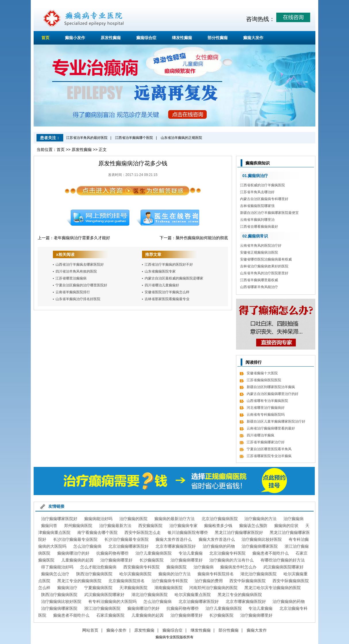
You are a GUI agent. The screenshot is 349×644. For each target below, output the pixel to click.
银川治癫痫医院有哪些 (188, 532)
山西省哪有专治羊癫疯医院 (267, 401)
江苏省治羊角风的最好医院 (87, 138)
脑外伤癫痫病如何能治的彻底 (202, 238)
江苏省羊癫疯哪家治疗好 (266, 442)
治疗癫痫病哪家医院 (260, 546)
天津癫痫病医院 (133, 588)
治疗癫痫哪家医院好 (59, 519)
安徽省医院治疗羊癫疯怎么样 (167, 292)
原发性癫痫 (111, 38)
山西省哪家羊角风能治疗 (259, 287)
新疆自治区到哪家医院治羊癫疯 (271, 387)
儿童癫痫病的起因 (77, 560)
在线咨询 (168, 218)
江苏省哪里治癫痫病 (71, 278)
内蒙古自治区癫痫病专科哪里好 (264, 199)
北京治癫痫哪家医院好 (129, 546)
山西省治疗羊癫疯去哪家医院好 (80, 264)
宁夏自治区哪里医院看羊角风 (269, 449)
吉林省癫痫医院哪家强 (257, 206)
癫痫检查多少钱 (218, 526)
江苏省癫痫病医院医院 (264, 380)
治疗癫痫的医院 (133, 519)
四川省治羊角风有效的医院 (76, 271)
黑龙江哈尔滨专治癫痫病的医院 (273, 588)
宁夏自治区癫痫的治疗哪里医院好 (81, 285)
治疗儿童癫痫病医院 (154, 553)
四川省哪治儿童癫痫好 (162, 285)
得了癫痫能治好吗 (57, 567)
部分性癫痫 (218, 38)
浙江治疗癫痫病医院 (102, 608)
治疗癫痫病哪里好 (116, 560)
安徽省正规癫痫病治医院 (259, 252)
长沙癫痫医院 (152, 560)
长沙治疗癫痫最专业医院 (75, 539)
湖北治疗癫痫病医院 (258, 574)
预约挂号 (98, 218)
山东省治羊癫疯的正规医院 (181, 138)
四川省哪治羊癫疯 (260, 435)
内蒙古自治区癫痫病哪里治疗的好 (273, 394)
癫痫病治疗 (67, 588)
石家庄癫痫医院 (110, 615)
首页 (45, 38)
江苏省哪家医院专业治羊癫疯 (269, 456)
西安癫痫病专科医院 (141, 567)
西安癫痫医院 (150, 526)
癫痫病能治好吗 (98, 519)
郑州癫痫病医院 (78, 526)
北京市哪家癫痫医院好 (176, 546)
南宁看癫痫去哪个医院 (97, 532)
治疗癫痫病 (294, 519)
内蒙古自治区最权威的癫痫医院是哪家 (174, 278)
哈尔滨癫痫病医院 (135, 574)
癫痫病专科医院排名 (216, 574)
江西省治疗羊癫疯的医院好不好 (169, 264)
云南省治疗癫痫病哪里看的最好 (271, 428)
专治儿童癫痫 (191, 553)
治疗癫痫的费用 (209, 581)
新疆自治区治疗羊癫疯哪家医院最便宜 (269, 213)
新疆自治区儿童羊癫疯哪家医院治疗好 (276, 421)
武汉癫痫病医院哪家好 (283, 567)
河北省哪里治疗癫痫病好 (266, 408)
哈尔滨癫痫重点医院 (193, 595)
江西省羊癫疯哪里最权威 (259, 280)
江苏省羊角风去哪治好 (257, 192)
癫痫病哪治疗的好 (73, 553)
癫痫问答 (49, 526)
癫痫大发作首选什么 (174, 539)
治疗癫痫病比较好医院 (262, 539)
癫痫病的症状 (286, 526)
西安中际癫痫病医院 (248, 581)
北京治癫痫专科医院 (227, 553)
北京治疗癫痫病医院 (220, 519)
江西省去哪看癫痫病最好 (259, 227)
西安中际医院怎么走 (143, 532)
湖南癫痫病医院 (168, 588)
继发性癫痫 (182, 38)
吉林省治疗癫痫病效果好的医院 (264, 266)
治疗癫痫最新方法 (115, 526)
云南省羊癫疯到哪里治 (257, 220)
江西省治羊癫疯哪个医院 (134, 138)
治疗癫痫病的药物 (219, 546)
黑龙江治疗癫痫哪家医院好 (239, 532)
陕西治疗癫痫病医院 (94, 574)
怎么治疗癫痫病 (87, 546)
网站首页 (90, 630)
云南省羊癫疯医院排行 (73, 292)
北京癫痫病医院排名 (126, 581)
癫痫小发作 (75, 38)
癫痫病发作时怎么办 (238, 567)
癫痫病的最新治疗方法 (175, 519)
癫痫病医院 (177, 567)
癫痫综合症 (146, 38)
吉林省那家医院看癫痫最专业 (167, 299)
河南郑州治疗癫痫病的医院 (213, 588)
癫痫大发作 (253, 38)
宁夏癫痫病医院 (98, 588)
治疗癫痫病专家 (183, 526)
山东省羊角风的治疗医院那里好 (264, 273)
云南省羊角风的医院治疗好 (261, 246)
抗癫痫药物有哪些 (112, 553)
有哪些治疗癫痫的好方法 (283, 560)
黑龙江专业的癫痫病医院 (79, 581)
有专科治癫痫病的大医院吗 (112, 601)
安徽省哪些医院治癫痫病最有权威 (266, 259)
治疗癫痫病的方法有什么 (231, 560)
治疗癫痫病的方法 (260, 519)
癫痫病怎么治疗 (55, 574)
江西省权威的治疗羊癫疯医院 (262, 185)
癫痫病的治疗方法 (175, 574)
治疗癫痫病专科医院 (170, 581)
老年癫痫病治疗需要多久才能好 (82, 238)
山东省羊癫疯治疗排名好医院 (78, 299)
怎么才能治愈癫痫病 (98, 567)
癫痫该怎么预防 (253, 526)
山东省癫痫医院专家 (160, 271)
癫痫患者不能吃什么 (271, 553)
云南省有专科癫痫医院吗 (266, 415)
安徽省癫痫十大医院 (262, 373)
